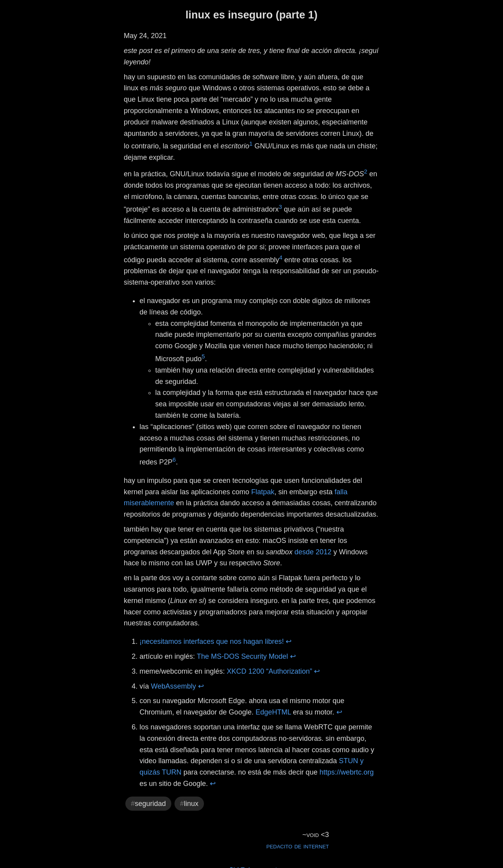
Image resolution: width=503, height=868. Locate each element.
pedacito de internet (298, 846)
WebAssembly (173, 686)
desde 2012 (313, 552)
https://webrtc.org (347, 772)
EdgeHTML (273, 712)
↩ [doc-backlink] (289, 641)
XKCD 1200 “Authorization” (269, 671)
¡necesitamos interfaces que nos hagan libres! (212, 641)
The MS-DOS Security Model (242, 656)
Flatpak (263, 492)
